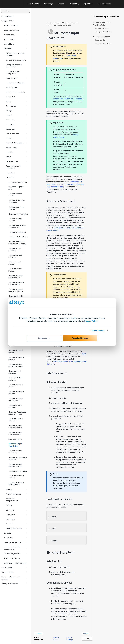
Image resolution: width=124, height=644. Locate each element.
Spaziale (17, 138)
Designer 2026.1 (14, 21)
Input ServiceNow (15, 439)
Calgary (17, 505)
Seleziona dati (100, 40)
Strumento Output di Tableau (16, 477)
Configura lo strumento (104, 32)
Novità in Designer (11, 25)
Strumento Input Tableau (18, 471)
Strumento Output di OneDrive (16, 392)
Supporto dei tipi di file (16, 542)
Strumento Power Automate (15, 406)
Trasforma (17, 120)
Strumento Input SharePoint (15, 445)
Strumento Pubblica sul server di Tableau (17, 413)
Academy (62, 4)
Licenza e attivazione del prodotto (14, 578)
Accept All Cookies (80, 338)
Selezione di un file (102, 28)
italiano (87, 638)
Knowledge (49, 4)
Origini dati (16, 538)
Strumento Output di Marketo (16, 358)
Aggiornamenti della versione (15, 563)
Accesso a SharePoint (102, 22)
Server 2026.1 (14, 568)
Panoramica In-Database (15, 83)
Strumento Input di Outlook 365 (16, 399)
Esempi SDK (17, 519)
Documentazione (17, 134)
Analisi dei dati (17, 148)
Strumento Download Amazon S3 (17, 201)
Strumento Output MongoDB (15, 379)
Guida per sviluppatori (14, 584)
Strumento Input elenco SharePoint (18, 458)
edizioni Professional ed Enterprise (68, 99)
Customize (44, 338)
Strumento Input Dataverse (15, 249)
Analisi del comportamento (17, 500)
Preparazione (17, 106)
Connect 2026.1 (14, 572)
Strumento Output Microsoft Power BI (16, 365)
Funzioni (16, 533)
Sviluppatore (17, 510)
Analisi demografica (17, 494)
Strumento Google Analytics (16, 297)
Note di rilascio (33, 4)
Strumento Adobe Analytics (15, 195)
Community (75, 4)
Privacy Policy (91, 321)
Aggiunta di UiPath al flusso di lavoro (16, 484)
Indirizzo (17, 489)
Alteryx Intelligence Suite (17, 92)
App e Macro (16, 44)
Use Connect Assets (12, 558)
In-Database (17, 124)
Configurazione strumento (16, 60)
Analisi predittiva (12, 87)
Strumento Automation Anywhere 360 (17, 226)
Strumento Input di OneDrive (16, 386)
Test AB (17, 157)
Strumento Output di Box (18, 237)
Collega (17, 111)
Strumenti (16, 48)
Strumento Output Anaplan (15, 220)
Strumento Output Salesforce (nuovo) (16, 427)
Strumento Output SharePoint (15, 452)
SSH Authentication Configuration (13, 72)
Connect (17, 524)
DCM (84, 354)
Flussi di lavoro (16, 39)
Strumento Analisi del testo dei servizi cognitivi (18, 242)
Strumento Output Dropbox (15, 270)
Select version (104, 4)
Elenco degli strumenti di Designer (15, 54)
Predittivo (17, 152)
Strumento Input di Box (17, 232)
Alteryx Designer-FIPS (16, 554)
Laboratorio (17, 515)
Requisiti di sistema (12, 30)
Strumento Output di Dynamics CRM (16, 283)
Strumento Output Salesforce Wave (15, 433)
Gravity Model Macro (17, 528)
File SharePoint (99, 25)
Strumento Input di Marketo (16, 352)
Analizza (17, 115)
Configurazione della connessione (14, 66)
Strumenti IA (17, 97)
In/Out (17, 101)
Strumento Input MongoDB (15, 372)
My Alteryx (88, 4)
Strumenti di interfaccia (17, 143)
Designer (57, 23)
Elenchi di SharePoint (102, 36)
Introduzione (16, 35)
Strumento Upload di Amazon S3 (16, 208)
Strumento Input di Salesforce (16, 420)
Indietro (39, 633)
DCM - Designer (17, 78)
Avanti (86, 633)
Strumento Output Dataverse (15, 256)
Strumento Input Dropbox (15, 263)
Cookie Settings (98, 330)
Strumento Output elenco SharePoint (15, 465)
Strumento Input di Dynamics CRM (16, 277)
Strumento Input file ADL (18, 182)
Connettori (17, 177)
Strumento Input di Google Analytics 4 (16, 290)
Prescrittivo (17, 173)
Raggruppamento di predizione (17, 167)
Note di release (7, 16)
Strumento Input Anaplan (18, 214)
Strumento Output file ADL (17, 188)
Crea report (17, 129)
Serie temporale (17, 161)
